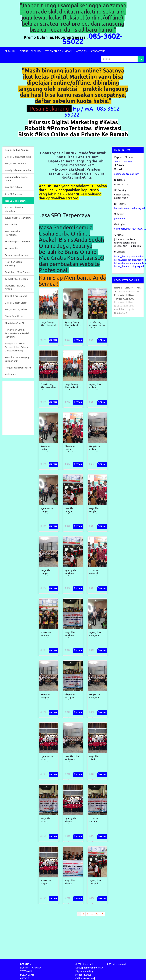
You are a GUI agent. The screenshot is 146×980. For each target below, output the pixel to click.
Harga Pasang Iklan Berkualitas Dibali (71, 387)
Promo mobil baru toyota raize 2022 (129, 292)
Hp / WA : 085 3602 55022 (92, 112)
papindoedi (120, 219)
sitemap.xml (119, 964)
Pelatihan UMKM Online (17, 272)
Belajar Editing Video (16, 309)
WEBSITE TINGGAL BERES (15, 287)
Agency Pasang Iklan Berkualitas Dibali (71, 325)
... (92, 914)
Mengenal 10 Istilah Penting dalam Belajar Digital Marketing (16, 347)
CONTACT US (98, 51)
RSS (109, 964)
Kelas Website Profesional (12, 233)
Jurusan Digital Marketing (18, 218)
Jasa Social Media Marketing (14, 209)
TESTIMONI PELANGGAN (58, 51)
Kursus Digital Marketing (18, 242)
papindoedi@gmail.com (127, 174)
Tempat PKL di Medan (16, 279)
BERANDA (10, 51)
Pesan (53, 340)
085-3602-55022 (93, 39)
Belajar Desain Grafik (16, 303)
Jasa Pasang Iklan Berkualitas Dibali (93, 325)
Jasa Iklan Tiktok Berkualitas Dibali (71, 760)
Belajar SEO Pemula (15, 163)
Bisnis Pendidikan (14, 316)
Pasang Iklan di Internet (17, 255)
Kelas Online (11, 225)
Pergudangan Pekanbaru (18, 368)
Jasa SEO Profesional (16, 296)
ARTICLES (81, 51)
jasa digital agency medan (18, 170)
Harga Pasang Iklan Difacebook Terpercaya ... (49, 325)
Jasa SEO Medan (13, 194)
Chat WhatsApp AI (14, 323)
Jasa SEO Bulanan (14, 187)
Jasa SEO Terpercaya (16, 201)
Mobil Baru (10, 374)
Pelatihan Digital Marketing (14, 264)
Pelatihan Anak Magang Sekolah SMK (17, 359)
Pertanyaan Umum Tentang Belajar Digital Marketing (17, 333)
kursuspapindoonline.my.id (89, 968)
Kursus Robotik (13, 248)
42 (97, 914)
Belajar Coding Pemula (17, 150)
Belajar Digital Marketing (18, 157)
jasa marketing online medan (16, 179)
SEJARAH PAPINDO (30, 51)
